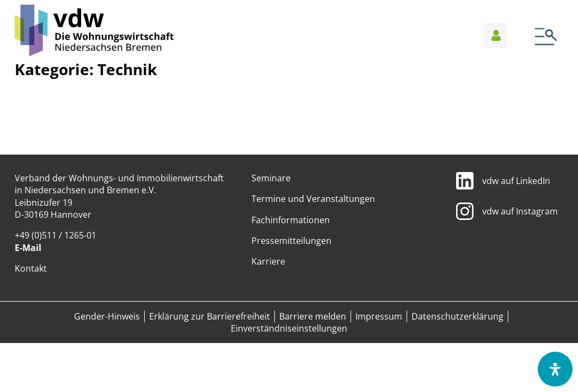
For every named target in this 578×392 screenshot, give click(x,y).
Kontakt (31, 268)
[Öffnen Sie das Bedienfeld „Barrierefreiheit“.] (555, 369)
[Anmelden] (496, 35)
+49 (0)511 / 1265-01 (56, 235)
